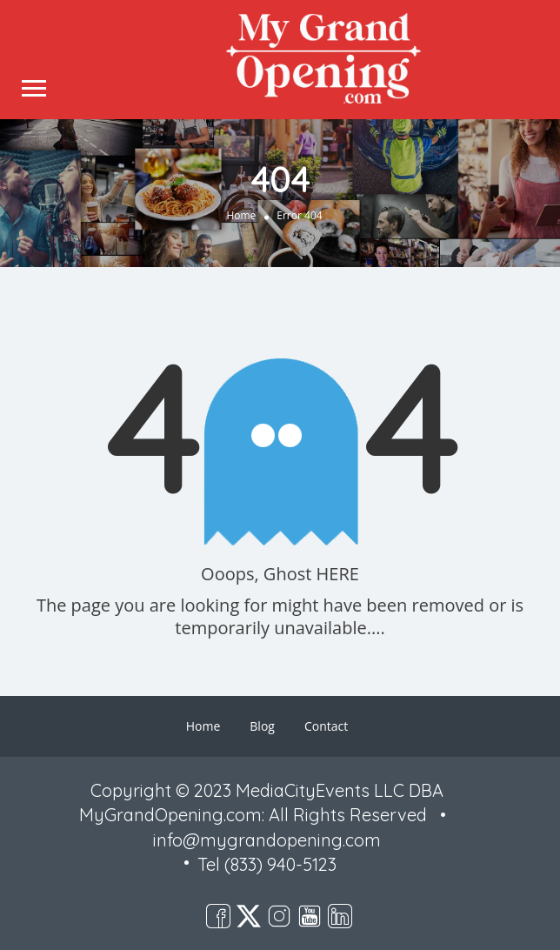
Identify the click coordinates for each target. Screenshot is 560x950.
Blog (262, 726)
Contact (326, 726)
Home (241, 214)
